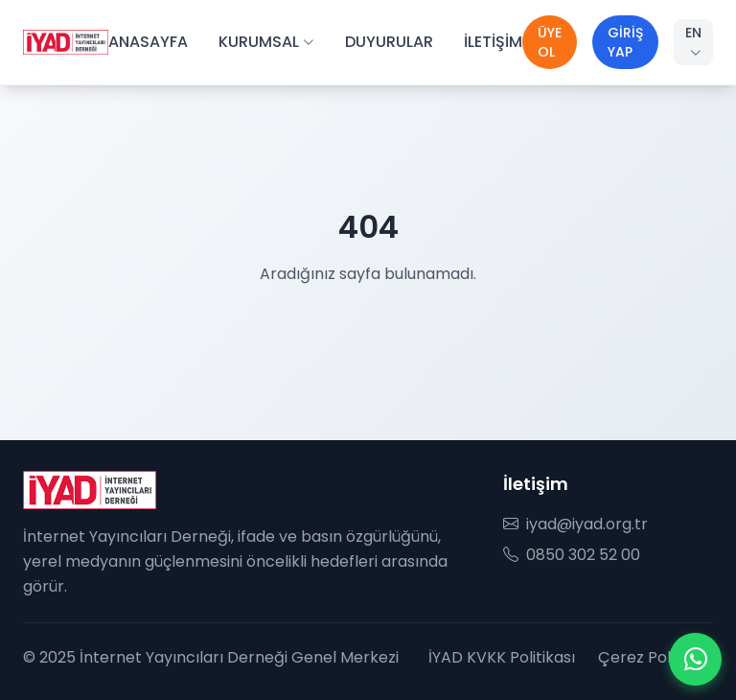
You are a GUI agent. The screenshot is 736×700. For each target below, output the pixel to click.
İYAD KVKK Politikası (502, 657)
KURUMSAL (266, 42)
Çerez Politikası (655, 657)
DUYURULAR (389, 42)
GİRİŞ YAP (625, 42)
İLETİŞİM (493, 42)
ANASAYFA (148, 42)
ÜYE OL (550, 42)
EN (693, 42)
